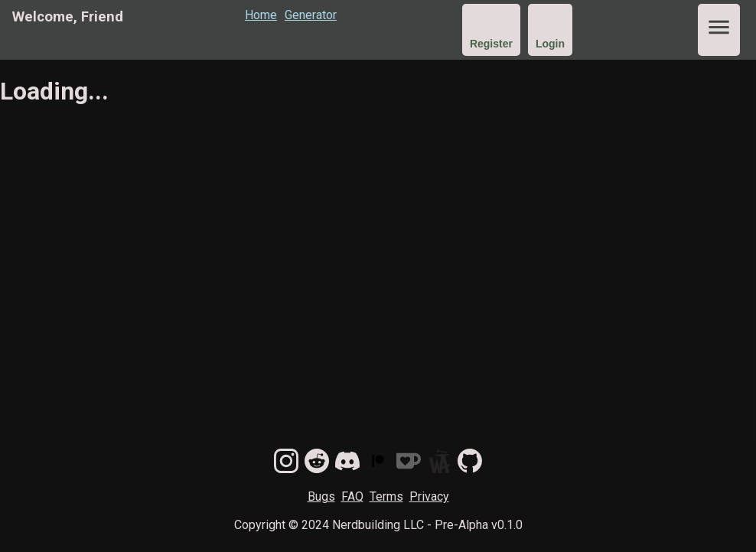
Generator (311, 15)
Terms (386, 496)
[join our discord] (347, 463)
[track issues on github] (470, 463)
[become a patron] (378, 463)
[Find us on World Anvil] (439, 463)
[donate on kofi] (409, 463)
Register (491, 44)
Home (261, 15)
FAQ (352, 496)
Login (550, 44)
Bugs (321, 496)
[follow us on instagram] (286, 463)
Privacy (429, 496)
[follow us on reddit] (317, 463)
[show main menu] (719, 30)
